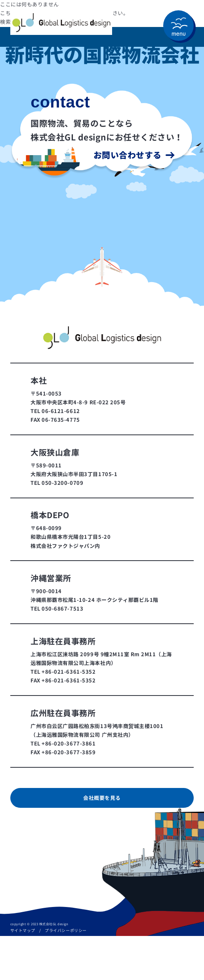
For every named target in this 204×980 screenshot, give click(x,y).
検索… (8, 22)
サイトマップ (23, 930)
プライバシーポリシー (66, 930)
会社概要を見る (102, 798)
